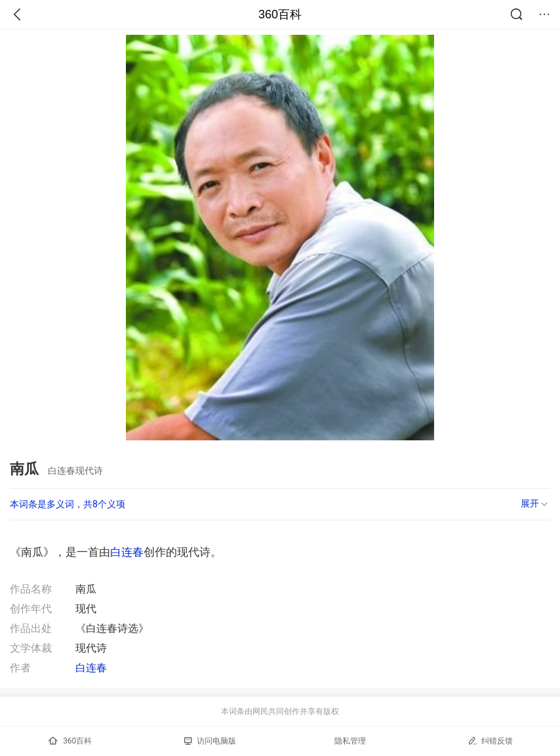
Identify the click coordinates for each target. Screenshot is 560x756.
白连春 (127, 552)
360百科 (280, 14)
